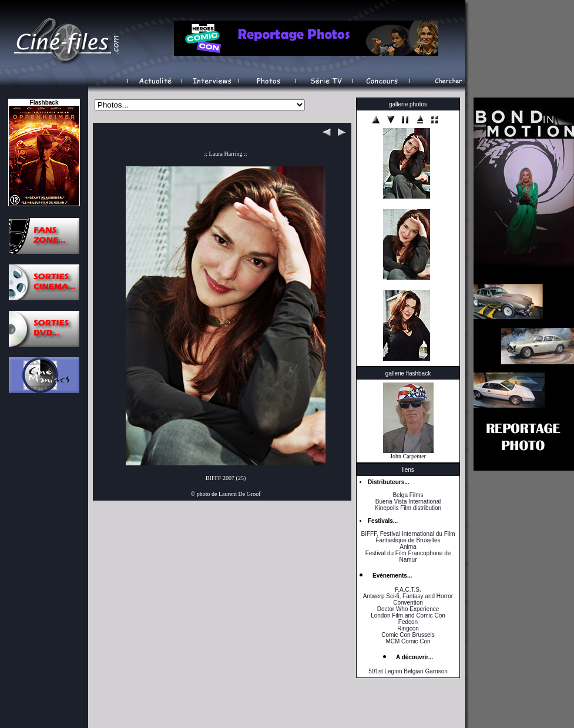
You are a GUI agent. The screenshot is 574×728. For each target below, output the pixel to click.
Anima (408, 547)
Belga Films (408, 495)
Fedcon (408, 622)
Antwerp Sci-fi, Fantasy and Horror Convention (408, 599)
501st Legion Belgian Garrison (408, 671)
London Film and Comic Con (408, 615)
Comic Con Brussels (408, 635)
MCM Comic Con (408, 641)
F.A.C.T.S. (408, 590)
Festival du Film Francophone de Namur (408, 556)
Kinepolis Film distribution (408, 508)
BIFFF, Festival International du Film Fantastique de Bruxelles (408, 537)
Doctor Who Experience (408, 609)
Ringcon (408, 628)
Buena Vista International (408, 501)
